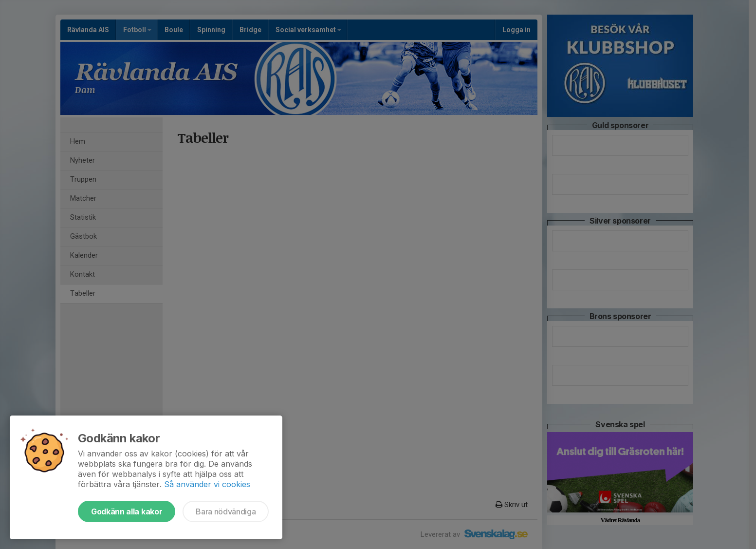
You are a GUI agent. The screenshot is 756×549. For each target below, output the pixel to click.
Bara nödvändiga (226, 511)
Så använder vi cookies (207, 484)
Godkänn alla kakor (127, 511)
